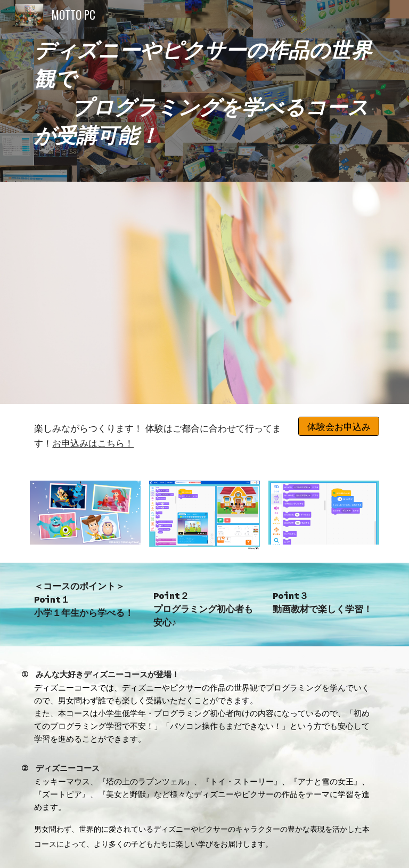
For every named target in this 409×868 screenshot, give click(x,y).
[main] (204, 91)
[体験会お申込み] (338, 427)
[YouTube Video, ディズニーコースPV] (204, 293)
